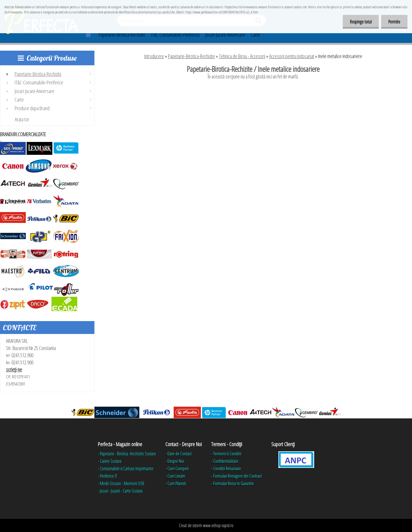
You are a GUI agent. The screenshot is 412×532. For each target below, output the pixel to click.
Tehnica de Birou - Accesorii (242, 56)
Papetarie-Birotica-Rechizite (122, 35)
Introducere (154, 56)
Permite (394, 22)
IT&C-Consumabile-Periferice (175, 35)
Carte (255, 35)
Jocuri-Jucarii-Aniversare (225, 35)
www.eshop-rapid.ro (218, 525)
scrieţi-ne (14, 369)
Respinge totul (361, 22)
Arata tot (22, 119)
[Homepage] (85, 34)
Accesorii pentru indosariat (292, 56)
